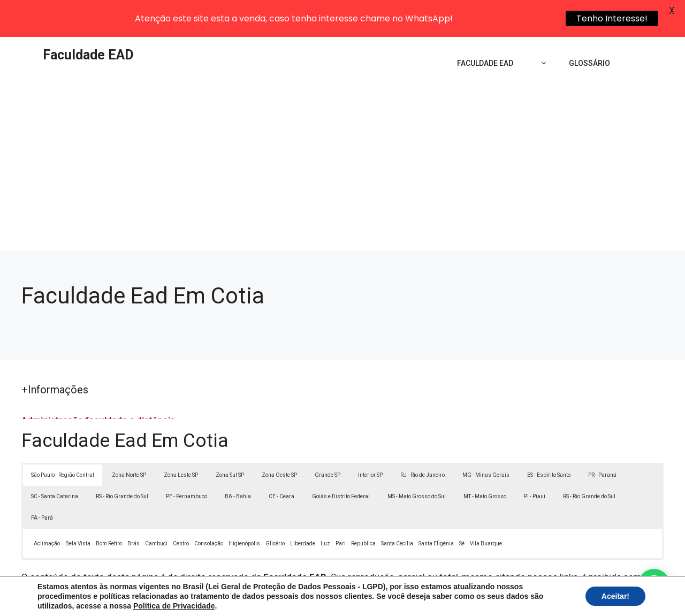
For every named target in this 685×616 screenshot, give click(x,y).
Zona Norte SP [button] (129, 438)
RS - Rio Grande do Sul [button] (122, 459)
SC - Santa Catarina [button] (55, 459)
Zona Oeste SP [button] (279, 438)
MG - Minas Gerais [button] (486, 438)
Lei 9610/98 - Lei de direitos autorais (459, 554)
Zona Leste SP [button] (181, 438)
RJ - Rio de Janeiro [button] (423, 438)
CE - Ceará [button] (281, 459)
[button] (654, 585)
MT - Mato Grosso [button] (485, 459)
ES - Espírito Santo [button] (549, 438)
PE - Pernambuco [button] (187, 459)
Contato (539, 599)
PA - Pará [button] (42, 481)
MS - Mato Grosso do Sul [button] (417, 459)
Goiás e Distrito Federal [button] (341, 459)
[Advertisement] (342, 134)
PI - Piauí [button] (535, 459)
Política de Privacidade (417, 599)
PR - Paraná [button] (602, 438)
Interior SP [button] (370, 438)
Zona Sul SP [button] (230, 438)
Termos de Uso (490, 599)
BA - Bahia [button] (238, 459)
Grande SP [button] (328, 438)
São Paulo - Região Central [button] (63, 438)
